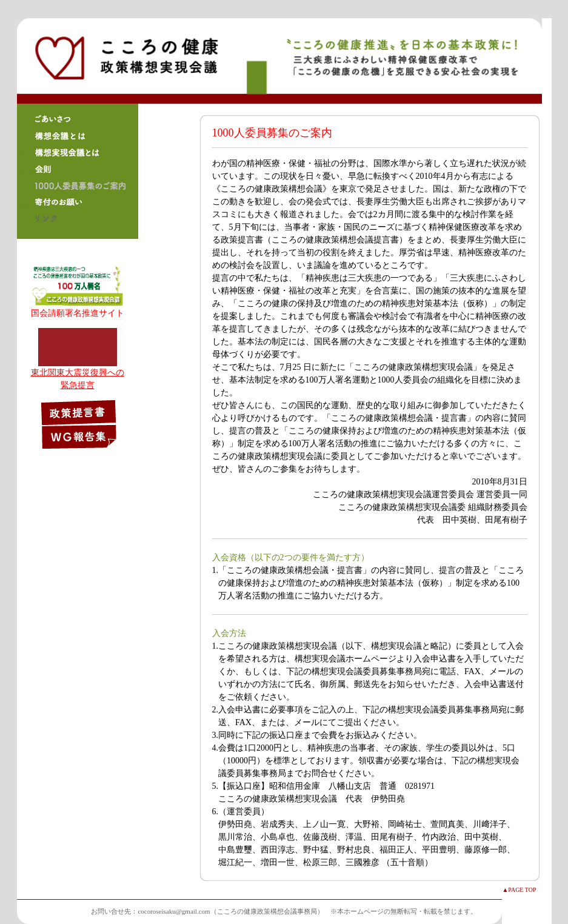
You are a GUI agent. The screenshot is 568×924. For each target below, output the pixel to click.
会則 (78, 169)
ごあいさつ (78, 119)
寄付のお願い (78, 202)
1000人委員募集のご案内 (78, 186)
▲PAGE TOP (519, 890)
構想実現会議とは (78, 152)
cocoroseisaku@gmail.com (174, 911)
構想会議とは (78, 136)
